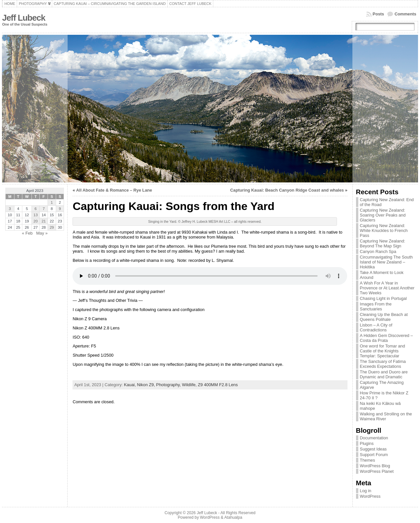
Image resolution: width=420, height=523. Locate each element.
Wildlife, (190, 385)
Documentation (374, 438)
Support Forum (374, 455)
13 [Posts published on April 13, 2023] (36, 215)
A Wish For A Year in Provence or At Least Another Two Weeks (387, 288)
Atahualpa (233, 517)
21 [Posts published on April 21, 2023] (44, 221)
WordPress (370, 496)
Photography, (169, 385)
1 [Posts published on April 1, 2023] (52, 202)
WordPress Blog (375, 466)
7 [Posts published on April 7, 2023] (44, 209)
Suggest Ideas (373, 449)
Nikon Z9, (147, 385)
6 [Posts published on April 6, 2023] (35, 209)
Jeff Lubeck (23, 18)
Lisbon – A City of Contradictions (376, 327)
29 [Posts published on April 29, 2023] (52, 227)
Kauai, (131, 385)
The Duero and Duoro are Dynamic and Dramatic (384, 374)
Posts (378, 14)
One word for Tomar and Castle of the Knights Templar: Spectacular (383, 351)
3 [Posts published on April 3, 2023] (10, 209)
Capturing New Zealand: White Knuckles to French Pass (384, 230)
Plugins (367, 443)
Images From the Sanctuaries (376, 306)
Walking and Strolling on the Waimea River (386, 416)
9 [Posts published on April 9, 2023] (60, 209)
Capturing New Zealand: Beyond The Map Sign (383, 243)
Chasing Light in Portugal (383, 298)
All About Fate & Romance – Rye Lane (114, 190)
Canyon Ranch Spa (378, 251)
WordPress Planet (377, 471)
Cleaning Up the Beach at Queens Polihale (384, 317)
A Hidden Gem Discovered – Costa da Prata (386, 338)
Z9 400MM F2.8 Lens (218, 385)
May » (42, 233)
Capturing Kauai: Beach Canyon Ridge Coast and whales (287, 190)
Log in (366, 491)
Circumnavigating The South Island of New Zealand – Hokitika (386, 262)
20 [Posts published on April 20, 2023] (36, 221)
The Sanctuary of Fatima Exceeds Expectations (383, 364)
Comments (405, 14)
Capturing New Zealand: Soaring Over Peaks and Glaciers (383, 215)
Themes (367, 460)
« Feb (27, 233)
